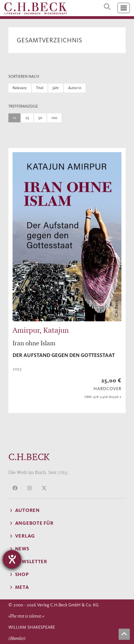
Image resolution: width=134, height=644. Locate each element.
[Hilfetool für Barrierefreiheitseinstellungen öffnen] (12, 559)
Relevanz (20, 88)
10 (14, 118)
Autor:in (75, 88)
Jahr (56, 88)
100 (54, 118)
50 (40, 118)
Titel (40, 88)
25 (27, 118)
